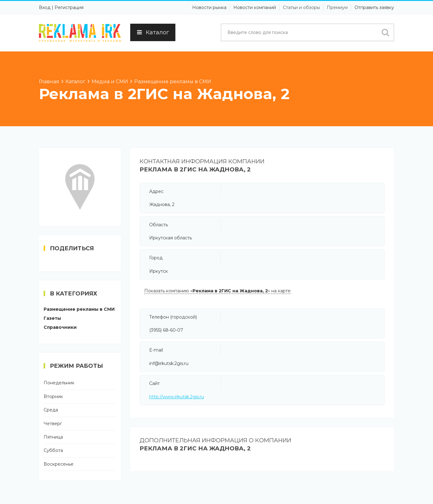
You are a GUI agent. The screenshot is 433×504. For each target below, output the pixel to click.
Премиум (337, 7)
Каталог (153, 32)
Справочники (60, 327)
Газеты (52, 318)
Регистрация (69, 7)
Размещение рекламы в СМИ (79, 309)
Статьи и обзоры (301, 7)
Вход (45, 7)
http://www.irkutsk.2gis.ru (177, 397)
